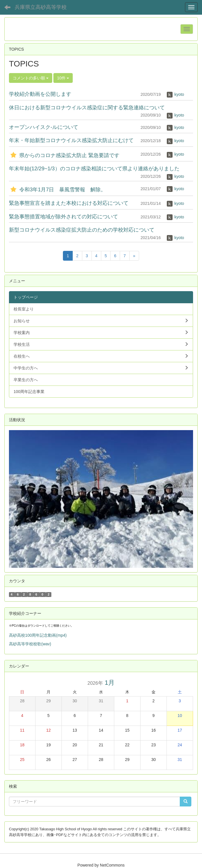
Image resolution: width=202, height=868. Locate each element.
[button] (23, 499)
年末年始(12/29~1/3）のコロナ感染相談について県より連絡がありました (94, 169)
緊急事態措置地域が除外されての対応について (63, 217)
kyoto (175, 94)
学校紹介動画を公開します (40, 94)
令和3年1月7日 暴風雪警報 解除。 (57, 190)
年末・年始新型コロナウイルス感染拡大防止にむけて (71, 140)
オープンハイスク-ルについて (44, 127)
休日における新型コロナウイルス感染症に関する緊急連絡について (87, 108)
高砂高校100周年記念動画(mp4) (38, 635)
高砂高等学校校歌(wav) (30, 644)
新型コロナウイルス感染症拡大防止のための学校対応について (82, 230)
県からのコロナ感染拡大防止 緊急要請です (64, 155)
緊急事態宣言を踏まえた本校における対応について (69, 203)
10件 (63, 78)
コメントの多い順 (31, 78)
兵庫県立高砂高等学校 (41, 7)
